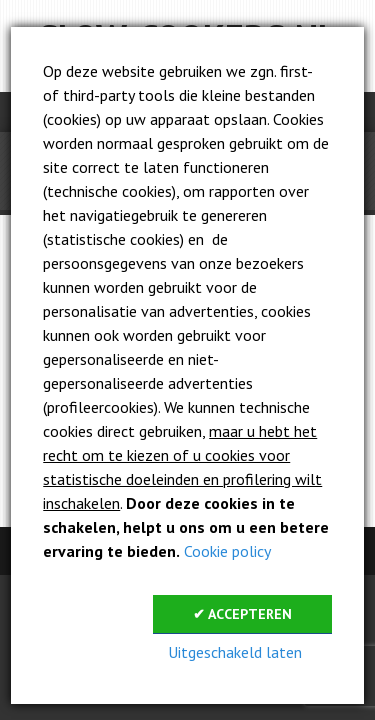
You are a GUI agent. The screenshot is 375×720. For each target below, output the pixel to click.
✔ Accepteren (242, 614)
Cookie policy (227, 551)
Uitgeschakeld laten (235, 652)
